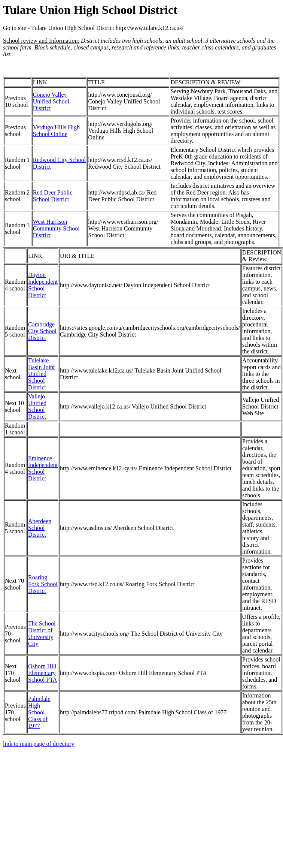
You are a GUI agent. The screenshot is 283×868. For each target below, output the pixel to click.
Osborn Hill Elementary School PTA (42, 673)
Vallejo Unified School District (37, 406)
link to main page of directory (39, 744)
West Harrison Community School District (56, 228)
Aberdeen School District (40, 528)
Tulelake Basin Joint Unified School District (42, 374)
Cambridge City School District (42, 331)
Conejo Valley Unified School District (51, 101)
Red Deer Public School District (53, 196)
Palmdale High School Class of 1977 (39, 712)
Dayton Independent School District (43, 285)
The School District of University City (42, 634)
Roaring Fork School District (43, 584)
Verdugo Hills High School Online (56, 131)
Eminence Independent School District (43, 468)
